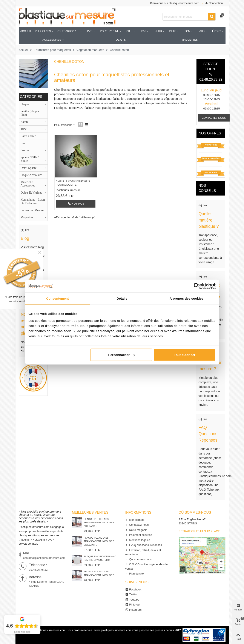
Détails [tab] (122, 298)
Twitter (131, 595)
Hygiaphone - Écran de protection (33, 201)
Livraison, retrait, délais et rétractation (143, 552)
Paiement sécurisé (139, 535)
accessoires (52, 40)
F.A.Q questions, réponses (144, 545)
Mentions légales (138, 540)
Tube (24, 129)
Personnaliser (122, 355)
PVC (90, 31)
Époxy (217, 31)
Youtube (132, 600)
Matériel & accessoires (28, 184)
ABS (202, 31)
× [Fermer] (40, 253)
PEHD (158, 31)
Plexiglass (43, 31)
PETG (173, 31)
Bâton (24, 122)
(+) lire (25, 230)
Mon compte (135, 520)
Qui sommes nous (139, 559)
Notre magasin (136, 530)
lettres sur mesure (32, 210)
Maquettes (190, 40)
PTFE (129, 31)
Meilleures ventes (90, 512)
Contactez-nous (137, 525)
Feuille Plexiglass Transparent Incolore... (100, 573)
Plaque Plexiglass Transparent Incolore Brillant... (99, 523)
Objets (121, 40)
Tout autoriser (185, 355)
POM (187, 31)
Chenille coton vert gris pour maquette (73, 183)
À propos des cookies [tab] (187, 298)
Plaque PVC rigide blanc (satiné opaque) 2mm (100, 558)
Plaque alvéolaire (31, 175)
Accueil (26, 31)
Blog (25, 238)
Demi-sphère (29, 168)
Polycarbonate (68, 31)
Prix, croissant (65, 125)
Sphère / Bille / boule (30, 159)
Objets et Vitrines (31, 193)
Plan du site (135, 574)
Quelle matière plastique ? (209, 220)
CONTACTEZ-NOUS (214, 118)
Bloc (23, 143)
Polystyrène (109, 31)
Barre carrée (28, 136)
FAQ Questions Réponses (208, 434)
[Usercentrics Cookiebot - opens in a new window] (197, 286)
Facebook (133, 590)
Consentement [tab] (58, 298)
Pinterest (133, 605)
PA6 (144, 31)
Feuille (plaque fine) (30, 113)
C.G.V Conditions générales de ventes (147, 566)
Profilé (25, 150)
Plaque (25, 104)
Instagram (134, 610)
